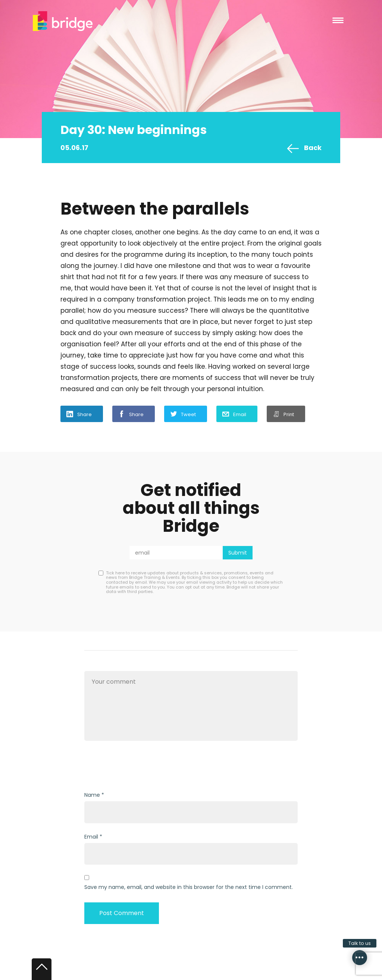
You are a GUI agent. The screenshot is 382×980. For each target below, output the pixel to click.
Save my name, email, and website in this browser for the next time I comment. (189, 887)
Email (240, 414)
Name (92, 795)
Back (313, 148)
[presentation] (141, 767)
